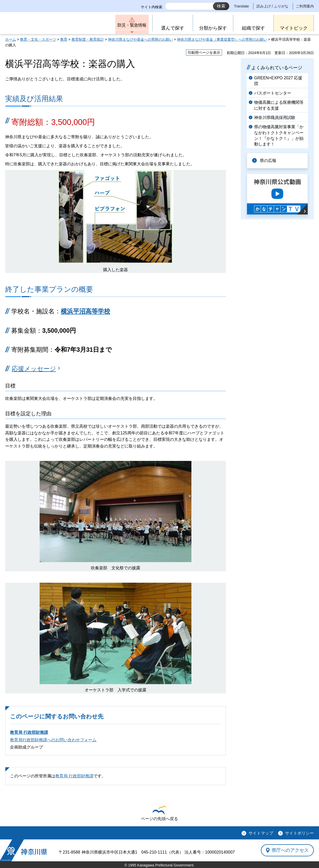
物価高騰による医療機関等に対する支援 (279, 105)
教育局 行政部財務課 (29, 732)
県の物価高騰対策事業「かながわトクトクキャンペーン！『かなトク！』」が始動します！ (279, 135)
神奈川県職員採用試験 (275, 118)
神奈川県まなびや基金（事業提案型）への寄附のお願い (222, 39)
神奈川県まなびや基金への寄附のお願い (140, 39)
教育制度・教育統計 (88, 39)
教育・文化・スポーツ (38, 39)
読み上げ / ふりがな (272, 6)
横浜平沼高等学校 (85, 311)
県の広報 (268, 161)
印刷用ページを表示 (204, 53)
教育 (64, 39)
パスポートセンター (273, 93)
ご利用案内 (305, 6)
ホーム (11, 39)
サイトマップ (261, 833)
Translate (242, 6)
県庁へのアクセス (290, 850)
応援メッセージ (34, 369)
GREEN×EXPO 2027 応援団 (278, 81)
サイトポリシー (299, 833)
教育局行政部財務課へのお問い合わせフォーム (53, 740)
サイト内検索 (152, 7)
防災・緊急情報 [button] (132, 25)
